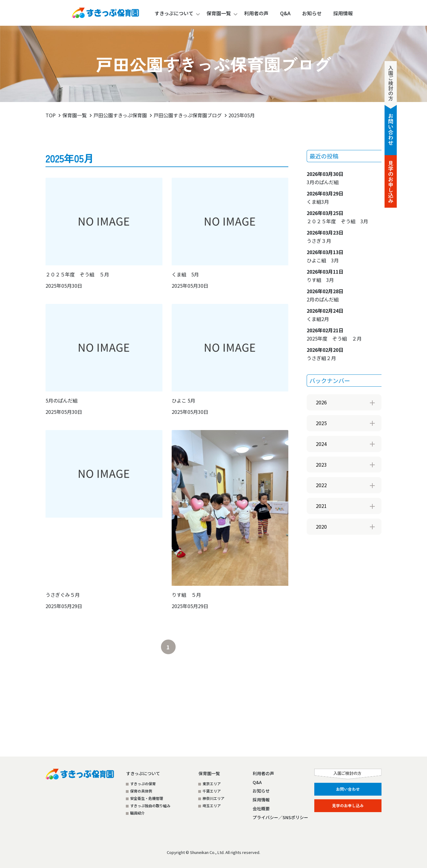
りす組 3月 (325, 276)
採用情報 (261, 800)
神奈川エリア (213, 798)
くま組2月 (325, 315)
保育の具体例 (141, 791)
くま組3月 (325, 197)
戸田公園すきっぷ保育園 (120, 115)
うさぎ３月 (325, 237)
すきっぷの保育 (143, 784)
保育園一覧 (219, 13)
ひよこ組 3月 (325, 256)
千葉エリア (212, 791)
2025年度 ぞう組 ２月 (334, 334)
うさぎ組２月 (325, 354)
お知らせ (261, 791)
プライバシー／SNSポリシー (280, 817)
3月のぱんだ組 (325, 178)
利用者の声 (263, 773)
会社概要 (261, 808)
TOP (51, 115)
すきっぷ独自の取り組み (150, 806)
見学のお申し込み (348, 806)
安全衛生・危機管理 (147, 798)
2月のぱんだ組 (325, 295)
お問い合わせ (348, 789)
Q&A (257, 782)
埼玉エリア (212, 806)
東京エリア (212, 784)
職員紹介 (137, 813)
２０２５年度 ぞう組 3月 (337, 217)
